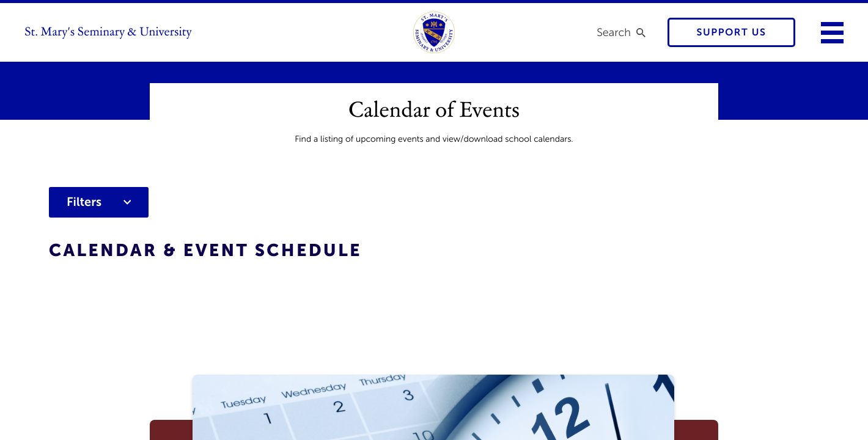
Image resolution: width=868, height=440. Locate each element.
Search (614, 32)
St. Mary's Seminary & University (108, 32)
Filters (99, 202)
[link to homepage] (434, 32)
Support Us (732, 33)
